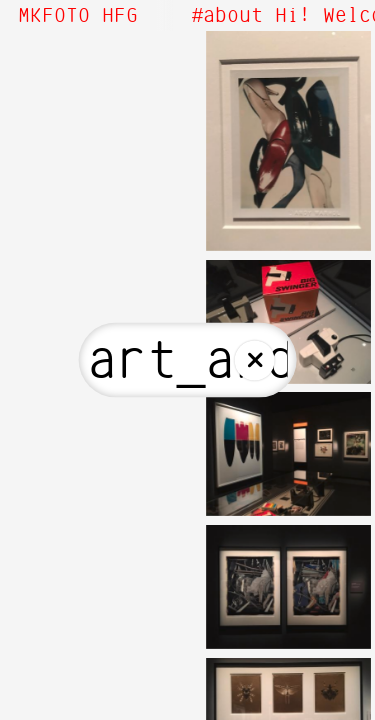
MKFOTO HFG (78, 16)
